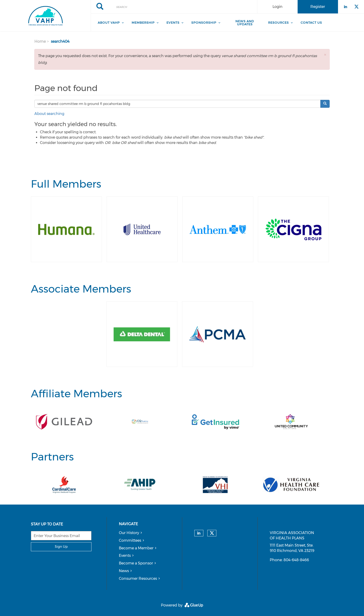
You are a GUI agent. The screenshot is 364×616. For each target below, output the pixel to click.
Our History (129, 533)
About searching (49, 114)
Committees (130, 540)
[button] (325, 55)
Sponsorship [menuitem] (204, 23)
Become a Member (136, 548)
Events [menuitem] (173, 23)
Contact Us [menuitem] (311, 23)
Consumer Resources (138, 579)
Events (125, 556)
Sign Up (61, 547)
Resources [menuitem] (278, 23)
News (124, 571)
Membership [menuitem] (143, 23)
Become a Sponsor (136, 563)
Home (40, 41)
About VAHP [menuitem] (109, 23)
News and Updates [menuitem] (245, 23)
